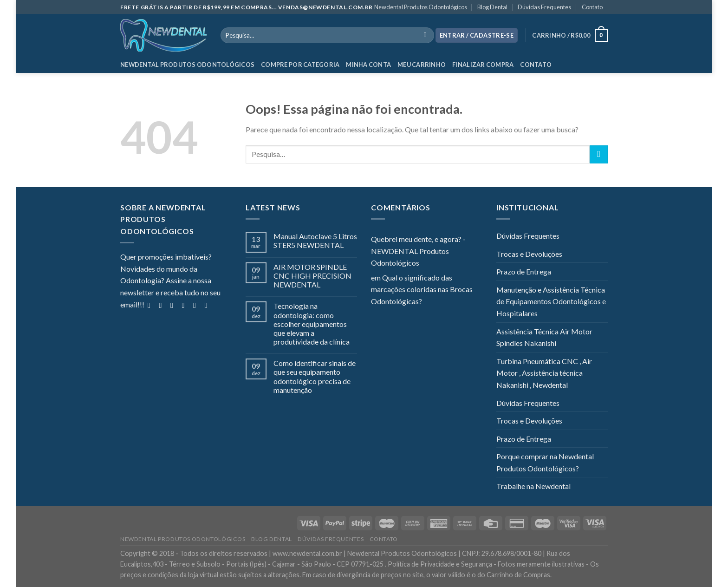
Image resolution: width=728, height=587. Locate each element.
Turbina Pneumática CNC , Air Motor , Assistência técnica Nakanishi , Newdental (544, 373)
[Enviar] (599, 154)
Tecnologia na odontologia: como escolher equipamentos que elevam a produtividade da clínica (312, 324)
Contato (592, 7)
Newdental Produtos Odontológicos (421, 7)
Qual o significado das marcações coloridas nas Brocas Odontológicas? (422, 289)
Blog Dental (492, 7)
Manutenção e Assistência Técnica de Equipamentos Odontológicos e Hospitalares (551, 301)
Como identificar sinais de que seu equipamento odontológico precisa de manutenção (315, 376)
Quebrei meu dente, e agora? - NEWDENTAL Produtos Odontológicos (418, 251)
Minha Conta (368, 65)
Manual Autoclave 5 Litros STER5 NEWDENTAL (315, 241)
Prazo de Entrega (524, 271)
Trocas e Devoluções (529, 254)
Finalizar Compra (483, 65)
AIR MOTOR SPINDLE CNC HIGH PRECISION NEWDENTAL (312, 276)
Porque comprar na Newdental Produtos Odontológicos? (545, 462)
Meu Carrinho (422, 65)
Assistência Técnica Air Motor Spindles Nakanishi (544, 337)
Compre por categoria (300, 65)
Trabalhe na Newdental (533, 486)
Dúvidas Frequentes (544, 7)
